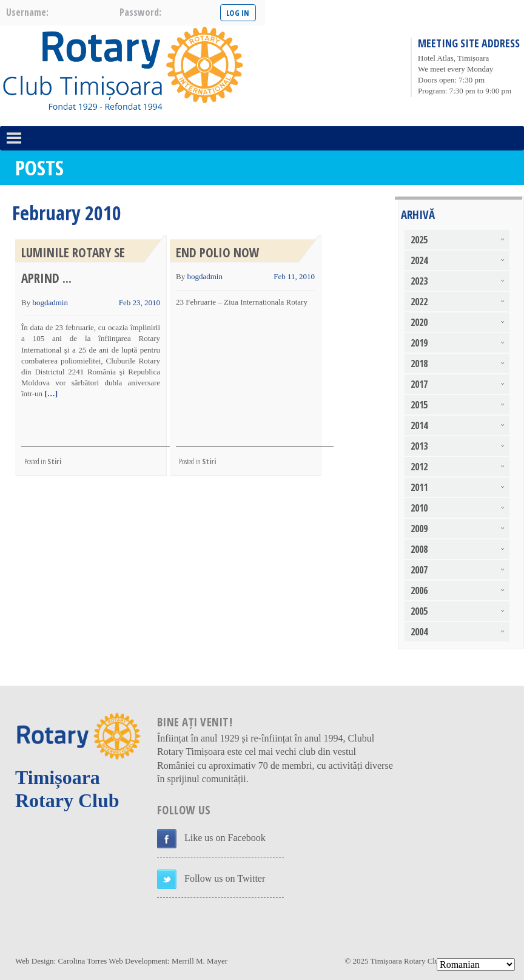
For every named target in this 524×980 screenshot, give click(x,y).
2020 (419, 322)
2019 (419, 343)
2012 (419, 467)
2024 (419, 260)
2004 (419, 632)
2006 (419, 590)
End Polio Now (218, 252)
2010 (419, 508)
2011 (419, 487)
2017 (419, 384)
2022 (419, 302)
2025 (419, 240)
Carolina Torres (82, 961)
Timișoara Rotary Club (407, 961)
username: (27, 12)
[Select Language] (476, 965)
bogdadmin (50, 302)
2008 (419, 549)
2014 (419, 425)
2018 (419, 363)
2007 (419, 570)
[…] (50, 394)
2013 (419, 446)
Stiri (54, 461)
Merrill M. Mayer (200, 961)
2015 (419, 405)
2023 (419, 281)
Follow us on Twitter (225, 878)
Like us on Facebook (225, 838)
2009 (419, 529)
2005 (419, 611)
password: (140, 12)
